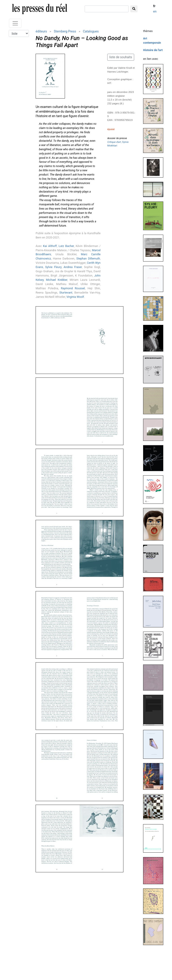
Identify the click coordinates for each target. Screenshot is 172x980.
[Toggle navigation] (15, 23)
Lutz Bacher (66, 246)
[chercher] (107, 9)
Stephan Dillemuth (88, 258)
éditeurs (41, 31)
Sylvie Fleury (53, 267)
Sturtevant (66, 293)
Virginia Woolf (75, 297)
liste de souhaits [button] (121, 57)
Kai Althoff (50, 246)
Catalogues (91, 31)
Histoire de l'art (153, 50)
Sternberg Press (65, 31)
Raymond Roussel (73, 288)
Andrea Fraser (73, 267)
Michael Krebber (57, 280)
